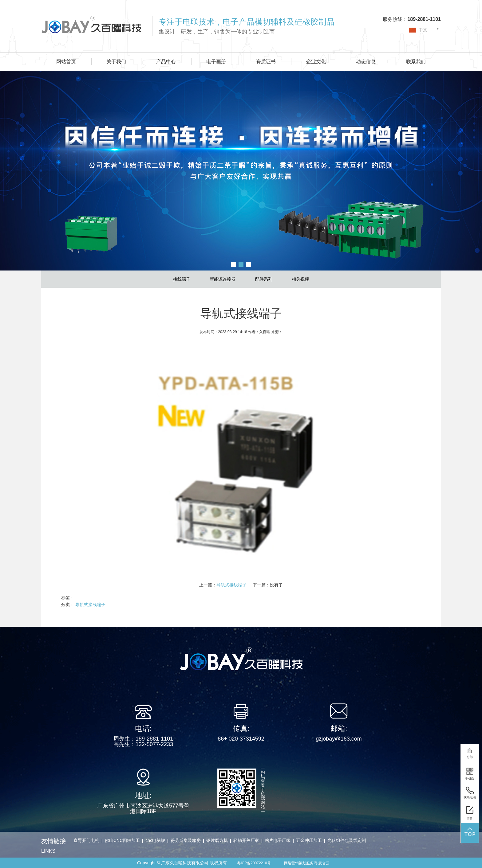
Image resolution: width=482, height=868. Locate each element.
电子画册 (216, 62)
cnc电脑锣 (155, 840)
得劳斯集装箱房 (186, 840)
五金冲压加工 (309, 840)
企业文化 (316, 62)
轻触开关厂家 (246, 840)
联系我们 (416, 62)
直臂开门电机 (86, 840)
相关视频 (300, 279)
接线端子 (182, 279)
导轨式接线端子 (231, 585)
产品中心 (166, 62)
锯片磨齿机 (217, 840)
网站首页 (66, 62)
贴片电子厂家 (278, 840)
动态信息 (366, 62)
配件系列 (264, 279)
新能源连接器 (223, 279)
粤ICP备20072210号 (254, 863)
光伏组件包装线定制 (347, 840)
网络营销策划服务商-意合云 (307, 863)
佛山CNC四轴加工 (122, 840)
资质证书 (266, 62)
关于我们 (116, 62)
